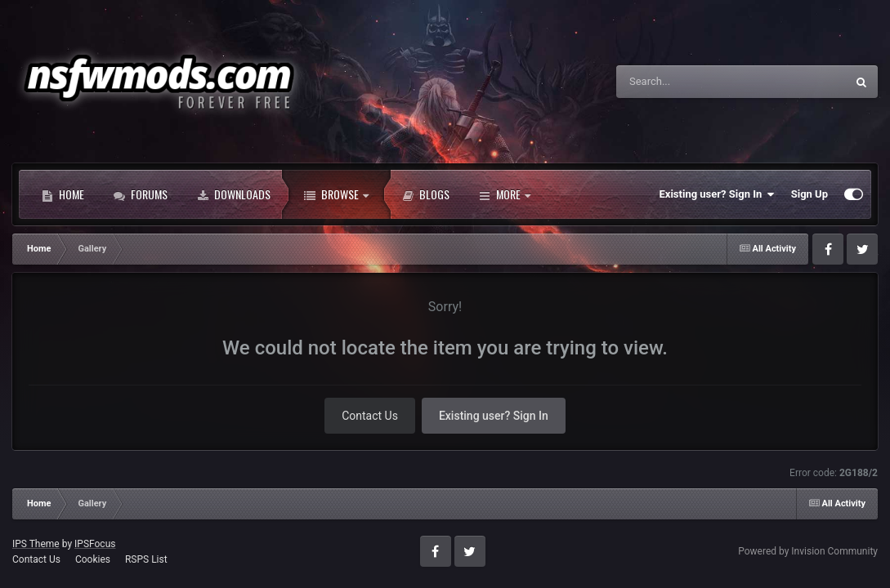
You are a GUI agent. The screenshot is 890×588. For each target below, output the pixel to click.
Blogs (426, 194)
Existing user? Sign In (717, 194)
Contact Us (370, 416)
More (505, 194)
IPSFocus (95, 544)
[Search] (690, 82)
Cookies (93, 559)
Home (63, 194)
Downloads (234, 194)
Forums (141, 194)
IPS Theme (36, 544)
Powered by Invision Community (808, 551)
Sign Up (809, 194)
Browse (336, 194)
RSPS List (146, 559)
